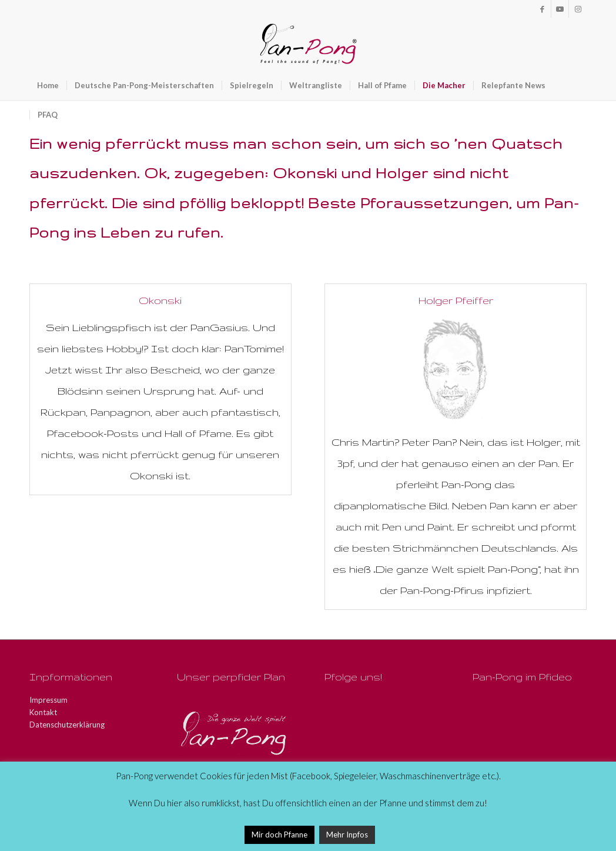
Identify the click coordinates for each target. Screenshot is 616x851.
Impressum (48, 700)
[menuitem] (48, 85)
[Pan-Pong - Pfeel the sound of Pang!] (308, 44)
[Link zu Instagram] (578, 9)
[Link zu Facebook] (542, 9)
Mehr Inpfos (347, 835)
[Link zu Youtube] (560, 9)
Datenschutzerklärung (67, 725)
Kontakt (43, 712)
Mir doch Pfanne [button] (279, 835)
